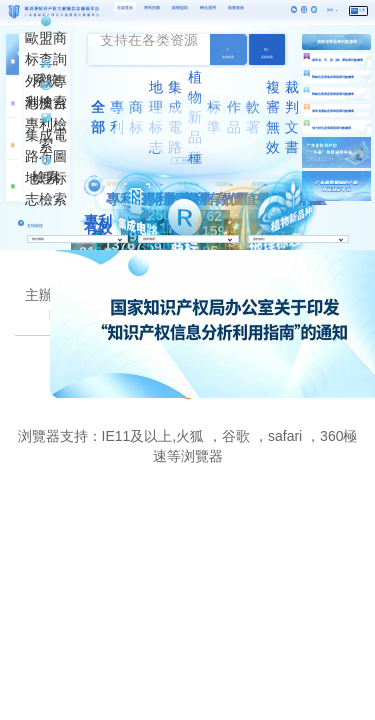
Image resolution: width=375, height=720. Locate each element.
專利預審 (152, 7)
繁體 (330, 10)
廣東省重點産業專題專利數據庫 (333, 111)
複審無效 (236, 7)
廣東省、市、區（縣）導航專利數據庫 (337, 60)
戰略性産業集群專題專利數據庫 (333, 77)
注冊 (362, 10)
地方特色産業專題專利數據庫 (331, 128)
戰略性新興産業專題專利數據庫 (333, 94)
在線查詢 (125, 7)
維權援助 (180, 7)
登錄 (354, 10)
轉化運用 (208, 7)
